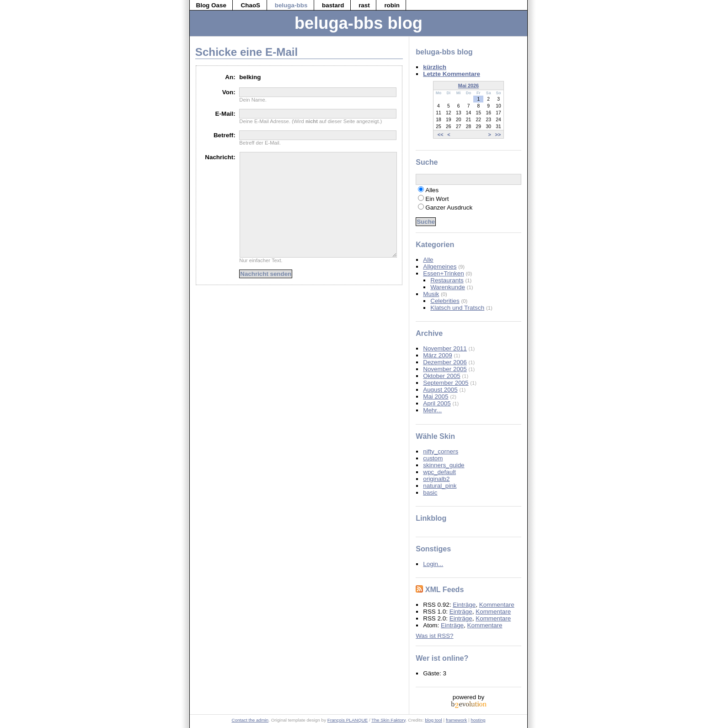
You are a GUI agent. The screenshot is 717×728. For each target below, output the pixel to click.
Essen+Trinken (444, 273)
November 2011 (445, 348)
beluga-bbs (291, 5)
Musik (431, 294)
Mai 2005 (436, 396)
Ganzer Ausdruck (449, 208)
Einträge (464, 605)
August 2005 (440, 390)
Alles (432, 190)
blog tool (433, 720)
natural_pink (440, 486)
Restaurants (447, 280)
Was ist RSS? (434, 636)
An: (230, 77)
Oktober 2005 (441, 376)
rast (364, 5)
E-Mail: (225, 114)
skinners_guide (444, 465)
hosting (478, 720)
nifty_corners (441, 451)
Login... (433, 564)
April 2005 (437, 403)
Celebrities (445, 301)
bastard (333, 5)
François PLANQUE (348, 720)
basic (430, 493)
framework (456, 720)
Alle (428, 260)
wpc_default (439, 472)
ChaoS (251, 5)
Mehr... (432, 410)
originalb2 (436, 479)
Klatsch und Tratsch (457, 308)
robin (392, 5)
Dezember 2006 (445, 362)
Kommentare (497, 605)
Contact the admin (250, 720)
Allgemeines (440, 267)
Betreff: (225, 135)
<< (441, 134)
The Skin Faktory (388, 720)
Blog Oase (211, 5)
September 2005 (446, 383)
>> (498, 134)
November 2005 (445, 369)
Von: (229, 92)
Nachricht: (220, 157)
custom (433, 458)
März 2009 (438, 355)
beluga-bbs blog (358, 23)
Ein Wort (437, 199)
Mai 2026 (468, 86)
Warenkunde (448, 287)
